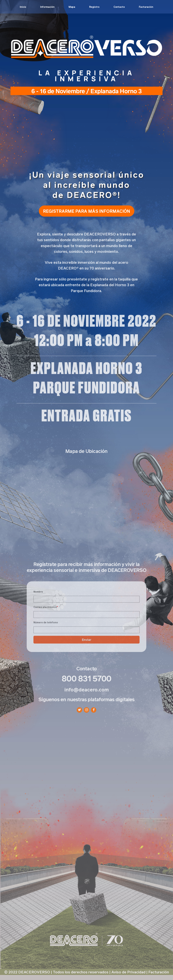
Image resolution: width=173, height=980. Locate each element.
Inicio (23, 7)
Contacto (119, 7)
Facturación (146, 7)
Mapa (72, 7)
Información (47, 7)
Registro (94, 7)
